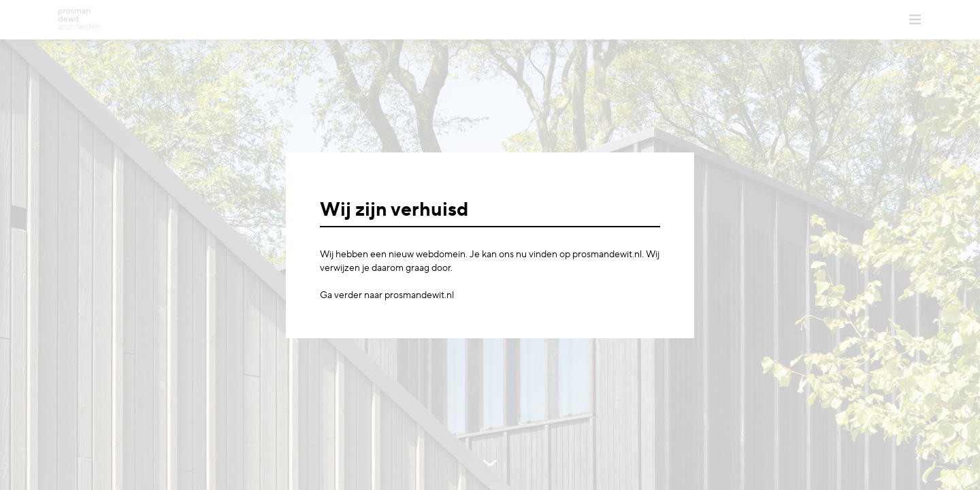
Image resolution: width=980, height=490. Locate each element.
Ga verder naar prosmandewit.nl (387, 295)
